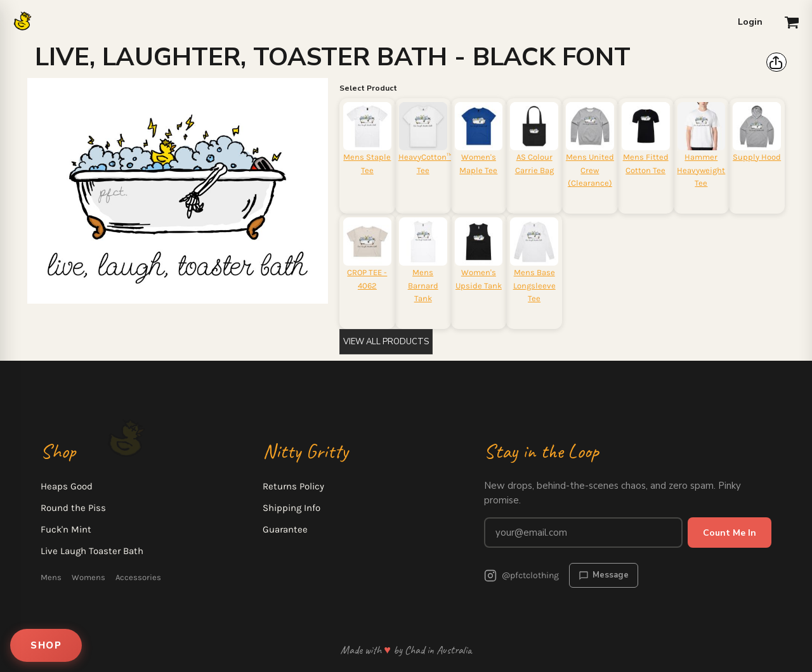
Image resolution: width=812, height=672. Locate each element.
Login (750, 22)
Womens (88, 577)
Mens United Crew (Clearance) (590, 170)
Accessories (138, 577)
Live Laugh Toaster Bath (92, 551)
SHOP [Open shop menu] (46, 645)
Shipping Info (291, 508)
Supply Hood (757, 157)
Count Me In (730, 533)
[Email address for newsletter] (583, 533)
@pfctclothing (521, 576)
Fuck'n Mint (66, 529)
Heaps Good (67, 486)
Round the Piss (73, 508)
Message (604, 575)
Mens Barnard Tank (423, 286)
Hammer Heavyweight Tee (701, 170)
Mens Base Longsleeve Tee (534, 286)
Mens (51, 577)
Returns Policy (293, 486)
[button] (792, 22)
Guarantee (285, 529)
